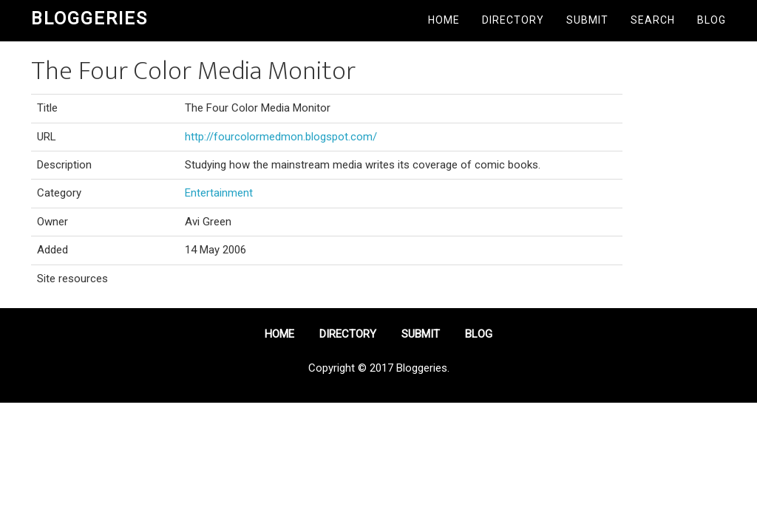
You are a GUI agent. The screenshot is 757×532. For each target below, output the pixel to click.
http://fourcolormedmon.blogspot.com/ (281, 137)
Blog (712, 20)
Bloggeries (89, 18)
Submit (587, 20)
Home (444, 20)
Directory (513, 20)
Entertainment (219, 193)
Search (653, 20)
